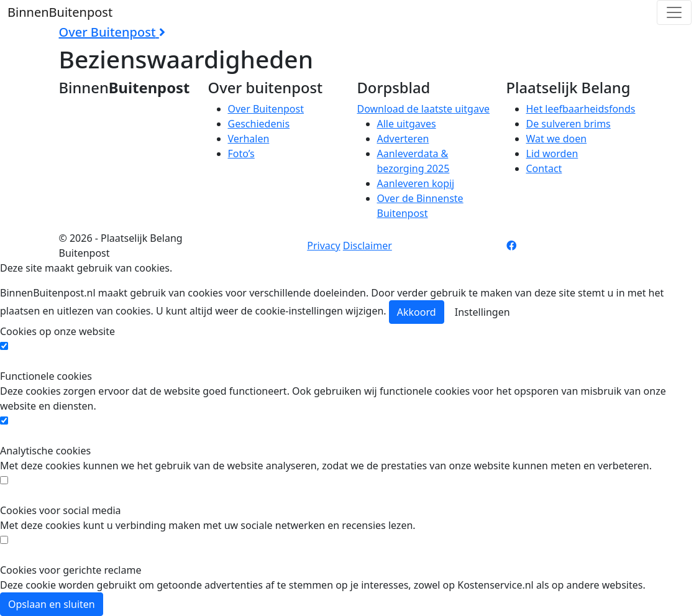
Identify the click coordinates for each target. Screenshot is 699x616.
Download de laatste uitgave (424, 109)
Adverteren (403, 139)
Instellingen (482, 312)
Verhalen (249, 139)
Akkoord (417, 312)
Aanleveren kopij (416, 183)
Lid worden (552, 154)
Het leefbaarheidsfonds (581, 109)
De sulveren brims (569, 124)
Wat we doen (557, 139)
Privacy (323, 246)
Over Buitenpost (266, 109)
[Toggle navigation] (674, 12)
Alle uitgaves (407, 124)
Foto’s (241, 154)
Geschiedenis (259, 124)
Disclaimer (368, 246)
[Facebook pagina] (511, 246)
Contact (544, 168)
